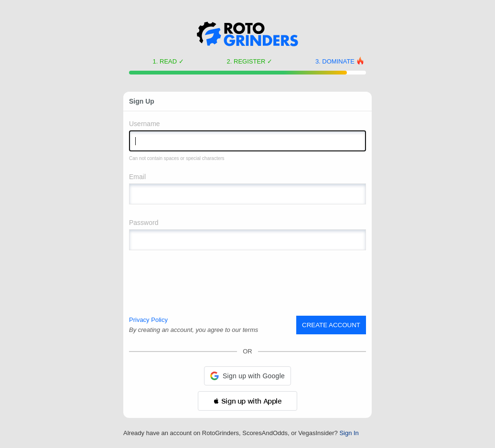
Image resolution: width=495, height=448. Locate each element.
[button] (247, 376)
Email (137, 177)
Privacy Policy (148, 320)
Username (145, 124)
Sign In (349, 433)
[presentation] (202, 283)
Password (144, 223)
